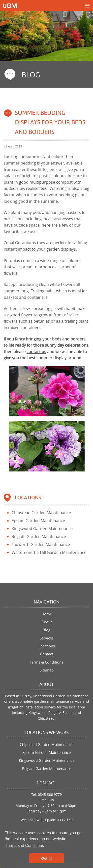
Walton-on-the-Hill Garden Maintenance (49, 552)
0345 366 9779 (50, 794)
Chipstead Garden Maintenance (41, 513)
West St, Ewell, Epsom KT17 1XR (47, 820)
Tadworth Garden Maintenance (41, 544)
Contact (47, 654)
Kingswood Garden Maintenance (42, 529)
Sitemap (47, 670)
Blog (46, 630)
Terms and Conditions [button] (25, 846)
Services (47, 638)
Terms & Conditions (46, 662)
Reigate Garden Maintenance (39, 536)
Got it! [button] (46, 858)
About (47, 622)
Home (47, 614)
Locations (47, 646)
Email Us (47, 800)
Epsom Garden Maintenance (38, 521)
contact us (36, 352)
